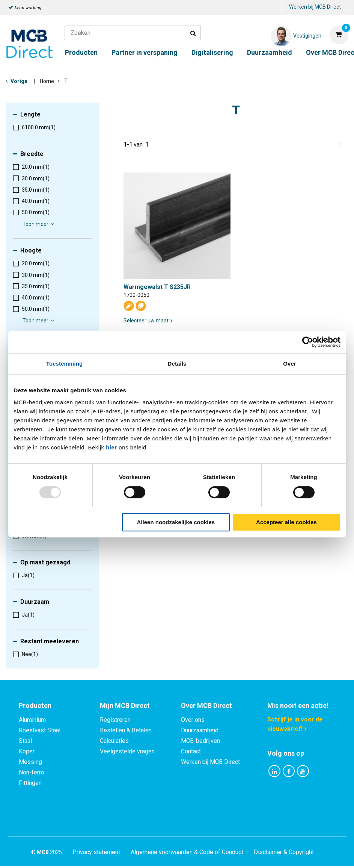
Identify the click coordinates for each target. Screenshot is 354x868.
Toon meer (39, 224)
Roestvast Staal (40, 730)
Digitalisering (212, 52)
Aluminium (32, 720)
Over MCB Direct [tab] (206, 705)
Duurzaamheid (270, 52)
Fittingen (30, 783)
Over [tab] (290, 364)
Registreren (115, 720)
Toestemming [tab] (65, 364)
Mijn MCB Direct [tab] (125, 705)
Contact (191, 751)
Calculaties (114, 741)
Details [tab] (177, 364)
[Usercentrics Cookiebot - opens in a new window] (308, 342)
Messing (30, 762)
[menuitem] (280, 8)
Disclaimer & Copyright (284, 820)
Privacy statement (96, 820)
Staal (25, 741)
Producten (81, 52)
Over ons (193, 720)
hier (111, 447)
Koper (27, 751)
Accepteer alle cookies (286, 522)
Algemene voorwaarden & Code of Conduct (187, 820)
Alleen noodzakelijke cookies (176, 522)
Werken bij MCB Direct (315, 7)
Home (47, 81)
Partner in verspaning (145, 52)
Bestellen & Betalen (126, 730)
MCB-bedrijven (200, 741)
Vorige (19, 81)
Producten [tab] (35, 705)
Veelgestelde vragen (127, 751)
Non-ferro (32, 772)
